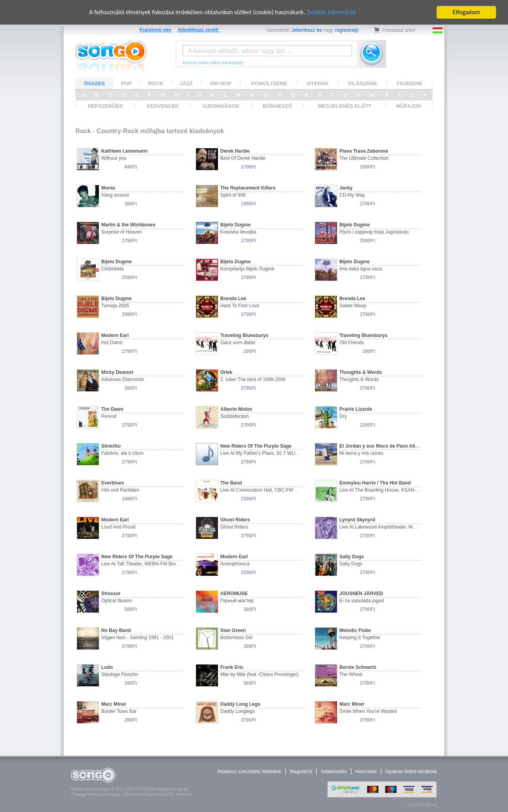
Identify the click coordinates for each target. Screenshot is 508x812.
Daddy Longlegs (238, 711)
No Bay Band (116, 630)
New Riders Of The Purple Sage (256, 446)
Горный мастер (237, 601)
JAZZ (186, 83)
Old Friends (352, 343)
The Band (231, 483)
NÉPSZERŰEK (105, 106)
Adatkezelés (334, 772)
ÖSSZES (95, 83)
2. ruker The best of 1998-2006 (253, 379)
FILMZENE (410, 83)
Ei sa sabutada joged (362, 601)
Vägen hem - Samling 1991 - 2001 (138, 638)
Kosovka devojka (238, 232)
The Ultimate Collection (364, 158)
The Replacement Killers (248, 188)
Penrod (109, 416)
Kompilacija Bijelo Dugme (247, 269)
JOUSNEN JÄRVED (361, 594)
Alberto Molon (236, 409)
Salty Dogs (352, 557)
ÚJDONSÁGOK (221, 106)
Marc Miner (114, 704)
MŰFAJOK (409, 106)
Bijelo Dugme (236, 225)
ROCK (156, 83)
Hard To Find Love (240, 306)
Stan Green (233, 630)
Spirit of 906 (233, 195)
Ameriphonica (235, 564)
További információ (331, 12)
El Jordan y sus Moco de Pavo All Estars (385, 446)
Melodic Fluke (355, 630)
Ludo (107, 667)
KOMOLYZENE (269, 83)
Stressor (111, 594)
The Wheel (351, 674)
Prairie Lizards (356, 409)
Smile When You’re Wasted (368, 711)
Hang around (115, 195)
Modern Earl (115, 335)
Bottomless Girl (236, 638)
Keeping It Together (360, 638)
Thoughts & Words (361, 372)
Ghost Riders (235, 520)
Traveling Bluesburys (244, 335)
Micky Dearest (117, 372)
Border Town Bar (119, 711)
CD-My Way (352, 195)
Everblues (113, 483)
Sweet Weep (353, 306)
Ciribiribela (113, 269)
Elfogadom (467, 12)
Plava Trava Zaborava (364, 151)
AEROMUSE (234, 594)
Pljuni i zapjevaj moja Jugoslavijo (374, 232)
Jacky (346, 188)
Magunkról (301, 772)
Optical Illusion (117, 601)
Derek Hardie (235, 151)
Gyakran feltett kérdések (411, 772)
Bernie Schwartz (358, 667)
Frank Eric (232, 667)
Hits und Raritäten (120, 490)
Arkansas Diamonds (122, 379)
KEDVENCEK (163, 106)
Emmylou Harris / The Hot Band (375, 483)
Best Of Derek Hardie (243, 158)
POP (126, 83)
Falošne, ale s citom (122, 453)
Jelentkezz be (307, 30)
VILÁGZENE (362, 83)
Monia (108, 188)
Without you (114, 158)
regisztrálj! (347, 30)
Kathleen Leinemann (124, 151)
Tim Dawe (112, 409)
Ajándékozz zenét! (198, 30)
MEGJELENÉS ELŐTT (345, 106)
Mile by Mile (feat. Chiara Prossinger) (259, 674)
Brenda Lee (233, 299)
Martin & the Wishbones (128, 225)
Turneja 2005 (115, 306)
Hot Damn (112, 343)
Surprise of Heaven (122, 232)
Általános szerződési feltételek (249, 772)
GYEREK (318, 83)
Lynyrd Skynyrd (357, 520)
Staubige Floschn (120, 674)
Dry (343, 416)
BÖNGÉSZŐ (277, 106)
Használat (366, 772)
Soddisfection (235, 416)
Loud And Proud (118, 527)
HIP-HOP (221, 83)
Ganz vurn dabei (238, 343)
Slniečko (111, 446)
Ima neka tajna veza (361, 269)
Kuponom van (155, 30)
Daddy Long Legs (240, 704)
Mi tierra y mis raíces (361, 453)
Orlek (226, 372)
